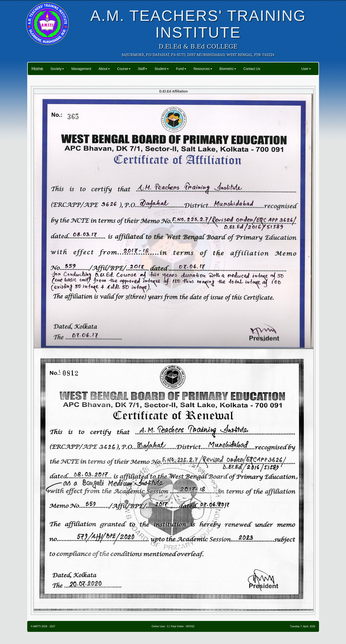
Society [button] (57, 69)
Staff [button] (143, 69)
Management (81, 69)
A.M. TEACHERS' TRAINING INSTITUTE (198, 24)
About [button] (104, 69)
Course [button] (124, 69)
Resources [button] (203, 69)
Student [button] (161, 69)
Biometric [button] (228, 69)
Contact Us (252, 69)
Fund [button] (181, 69)
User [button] (306, 69)
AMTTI (37, 626)
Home (37, 69)
